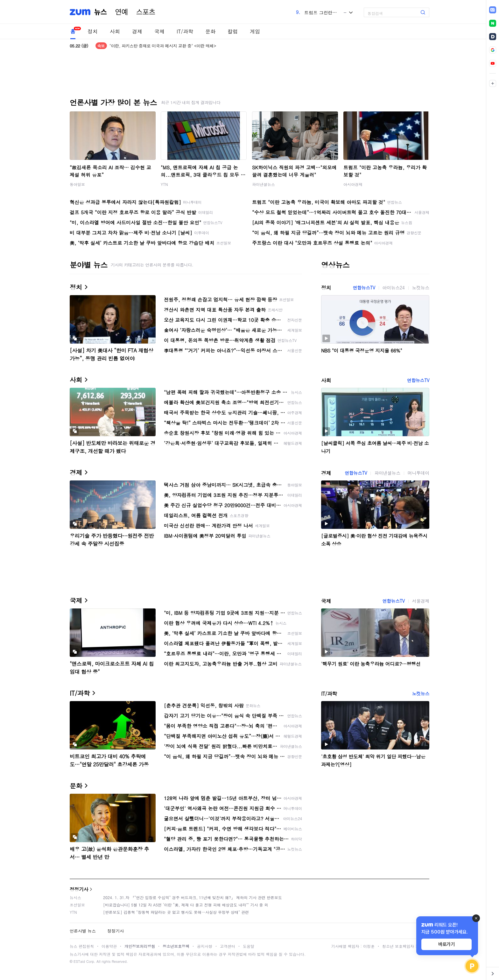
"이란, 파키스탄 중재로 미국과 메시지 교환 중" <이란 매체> (163, 46)
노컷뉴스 (421, 288)
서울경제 (421, 601)
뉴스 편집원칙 (82, 946)
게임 (255, 31)
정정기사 (79, 889)
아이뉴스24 (394, 288)
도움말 (249, 946)
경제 (137, 31)
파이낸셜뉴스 (264, 184)
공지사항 (205, 946)
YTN (164, 184)
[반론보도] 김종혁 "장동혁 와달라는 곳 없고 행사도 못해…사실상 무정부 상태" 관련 (176, 912)
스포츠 (146, 12)
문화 (210, 31)
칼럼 (233, 31)
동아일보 (77, 184)
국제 (159, 31)
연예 (122, 12)
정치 (93, 31)
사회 (115, 31)
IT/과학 (185, 31)
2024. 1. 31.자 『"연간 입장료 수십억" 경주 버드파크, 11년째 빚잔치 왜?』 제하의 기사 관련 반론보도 (193, 897)
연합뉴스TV (364, 288)
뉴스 (101, 12)
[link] (493, 10)
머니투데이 (418, 473)
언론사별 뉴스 (83, 931)
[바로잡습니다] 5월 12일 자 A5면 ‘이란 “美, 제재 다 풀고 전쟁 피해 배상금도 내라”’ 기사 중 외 (186, 905)
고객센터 (228, 946)
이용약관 (109, 946)
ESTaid (79, 961)
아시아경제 (353, 184)
